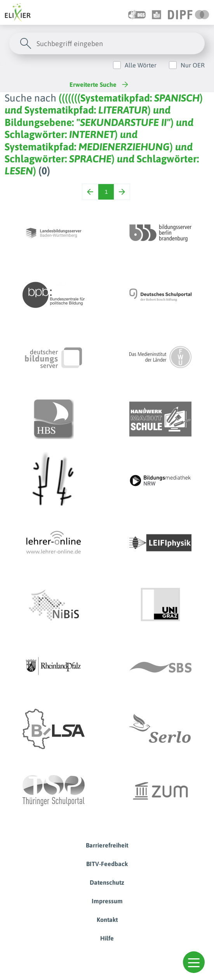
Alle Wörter (141, 65)
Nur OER (193, 65)
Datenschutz (107, 882)
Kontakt (107, 920)
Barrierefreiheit (107, 845)
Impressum (107, 901)
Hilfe (107, 938)
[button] (194, 962)
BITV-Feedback (107, 864)
